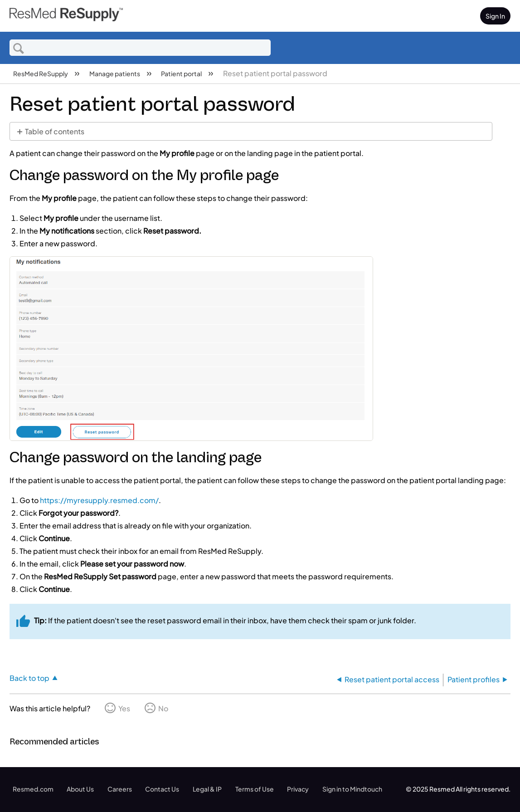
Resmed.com (33, 789)
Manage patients (115, 73)
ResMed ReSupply (41, 73)
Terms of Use (255, 789)
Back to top (29, 678)
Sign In (495, 16)
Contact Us (162, 789)
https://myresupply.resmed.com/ (99, 500)
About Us (80, 789)
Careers (120, 789)
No (163, 708)
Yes (124, 708)
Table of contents (55, 131)
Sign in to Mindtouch (352, 789)
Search (19, 48)
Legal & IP (207, 789)
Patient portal (182, 73)
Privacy (298, 789)
